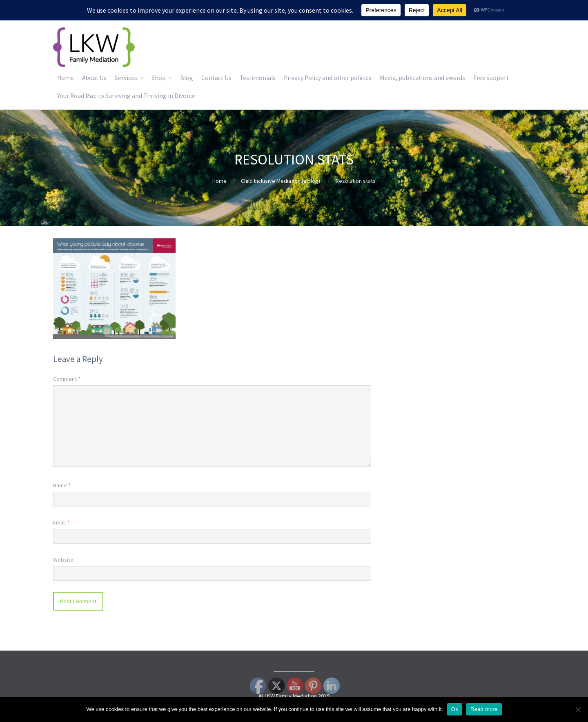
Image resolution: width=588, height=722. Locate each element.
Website (63, 560)
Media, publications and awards (422, 78)
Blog (187, 78)
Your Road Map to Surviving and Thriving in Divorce (126, 96)
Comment (67, 379)
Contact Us (216, 78)
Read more (484, 709)
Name (62, 485)
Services (126, 78)
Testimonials (258, 78)
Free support (491, 78)
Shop (159, 78)
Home (66, 78)
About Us (94, 78)
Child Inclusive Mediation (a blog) (281, 181)
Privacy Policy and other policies (328, 78)
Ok (455, 709)
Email (61, 522)
